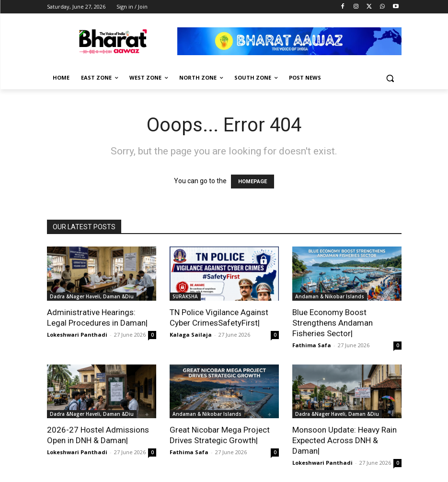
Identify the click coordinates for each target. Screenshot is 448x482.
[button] (390, 78)
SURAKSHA (185, 296)
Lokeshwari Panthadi (77, 335)
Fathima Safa (312, 345)
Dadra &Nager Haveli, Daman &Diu (92, 296)
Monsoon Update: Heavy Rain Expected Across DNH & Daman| (345, 440)
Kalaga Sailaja (191, 335)
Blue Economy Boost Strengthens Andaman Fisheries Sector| (333, 323)
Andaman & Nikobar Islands (330, 296)
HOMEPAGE (253, 182)
